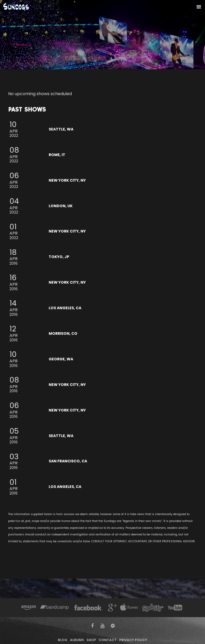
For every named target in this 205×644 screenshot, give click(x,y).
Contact (108, 640)
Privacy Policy (133, 640)
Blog (63, 640)
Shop (91, 640)
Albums (77, 640)
